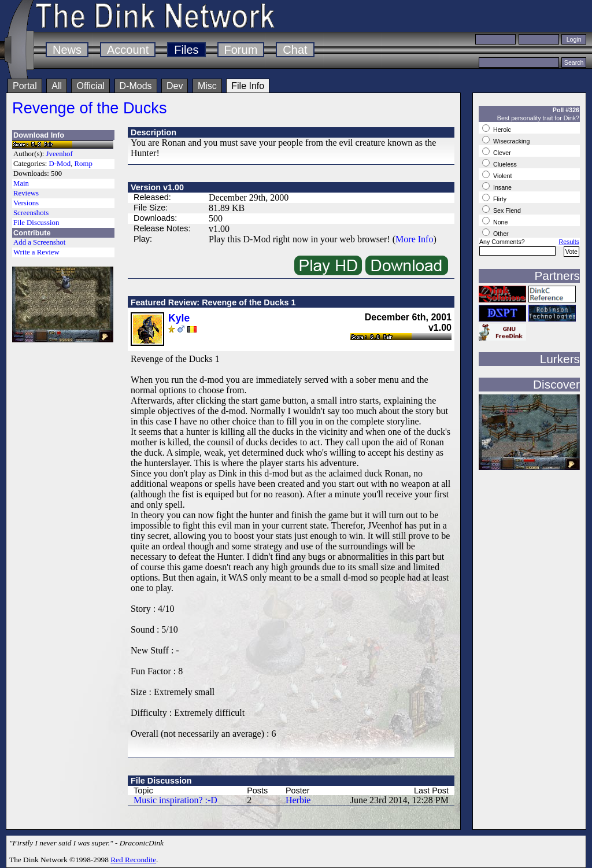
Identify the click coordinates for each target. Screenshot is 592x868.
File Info (248, 86)
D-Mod (60, 164)
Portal (25, 86)
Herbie (298, 800)
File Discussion (36, 223)
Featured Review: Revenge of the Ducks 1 (213, 302)
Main (21, 183)
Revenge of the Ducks (90, 108)
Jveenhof (60, 154)
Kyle (179, 318)
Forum (241, 50)
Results (569, 242)
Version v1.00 (157, 187)
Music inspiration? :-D (175, 800)
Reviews (26, 193)
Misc (207, 86)
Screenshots (31, 213)
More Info (414, 239)
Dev (175, 86)
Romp (84, 164)
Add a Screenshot (39, 242)
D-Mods (136, 86)
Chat (295, 50)
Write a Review (36, 252)
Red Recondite (133, 860)
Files (186, 50)
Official (90, 86)
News (67, 50)
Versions (26, 203)
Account (128, 50)
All (57, 86)
